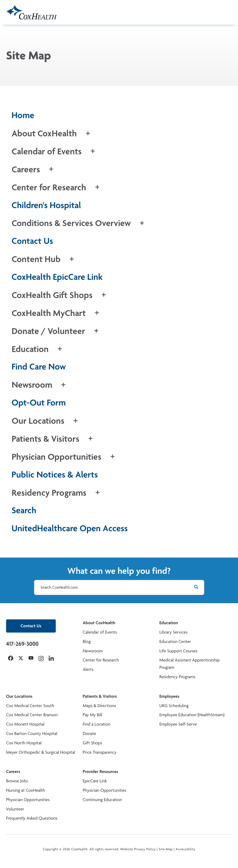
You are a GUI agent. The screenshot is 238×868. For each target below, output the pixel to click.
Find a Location (96, 724)
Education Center (175, 642)
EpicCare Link (95, 781)
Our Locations (19, 696)
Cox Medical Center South (30, 706)
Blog (87, 642)
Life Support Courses (179, 651)
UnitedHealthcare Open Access (70, 528)
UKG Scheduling (174, 706)
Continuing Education (102, 800)
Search (24, 510)
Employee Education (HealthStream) (192, 715)
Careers (13, 772)
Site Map (166, 849)
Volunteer (15, 809)
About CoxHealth (99, 623)
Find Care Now (39, 367)
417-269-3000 (22, 644)
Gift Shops (92, 743)
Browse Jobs (17, 781)
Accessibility (186, 849)
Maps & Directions (99, 706)
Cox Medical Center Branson (32, 715)
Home (23, 115)
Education (169, 623)
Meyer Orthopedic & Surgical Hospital (41, 752)
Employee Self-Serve (178, 724)
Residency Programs (177, 677)
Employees (169, 696)
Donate (89, 734)
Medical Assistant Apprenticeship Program (190, 664)
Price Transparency (99, 752)
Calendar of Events (100, 632)
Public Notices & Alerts (55, 475)
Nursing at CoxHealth (25, 790)
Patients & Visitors (100, 696)
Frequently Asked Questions (32, 818)
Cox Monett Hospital (25, 724)
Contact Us (32, 241)
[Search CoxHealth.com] (119, 587)
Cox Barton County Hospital (32, 734)
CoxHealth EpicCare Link (57, 277)
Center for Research (101, 660)
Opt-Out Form (39, 403)
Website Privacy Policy (138, 849)
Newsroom (93, 651)
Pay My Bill (92, 715)
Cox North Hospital (24, 743)
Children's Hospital (46, 205)
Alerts (88, 669)
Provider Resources (100, 772)
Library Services (173, 632)
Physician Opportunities (28, 800)
